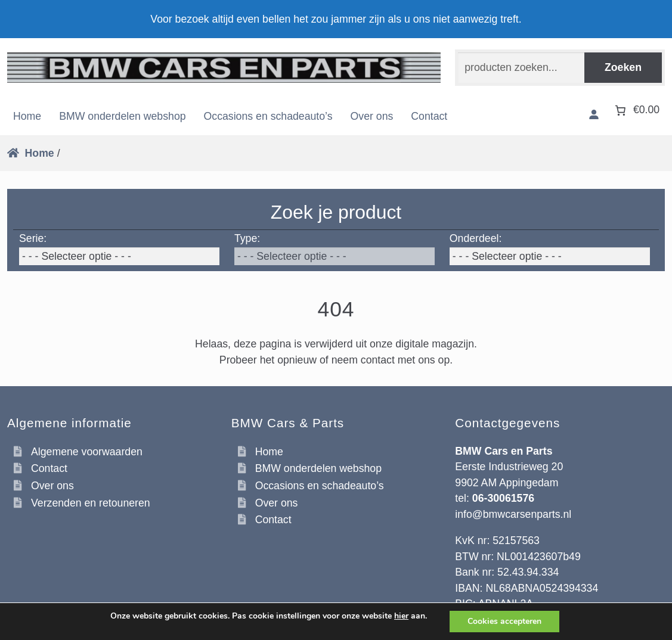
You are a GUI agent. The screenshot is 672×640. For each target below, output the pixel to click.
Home (27, 116)
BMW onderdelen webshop (122, 116)
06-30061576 (503, 498)
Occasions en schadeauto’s (268, 116)
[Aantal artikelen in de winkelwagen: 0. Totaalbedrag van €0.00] (636, 110)
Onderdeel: (476, 238)
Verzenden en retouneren (91, 503)
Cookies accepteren (504, 621)
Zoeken (623, 67)
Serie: (33, 238)
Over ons (372, 116)
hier (401, 616)
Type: (247, 238)
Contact (429, 116)
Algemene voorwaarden (87, 452)
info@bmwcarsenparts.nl (513, 514)
